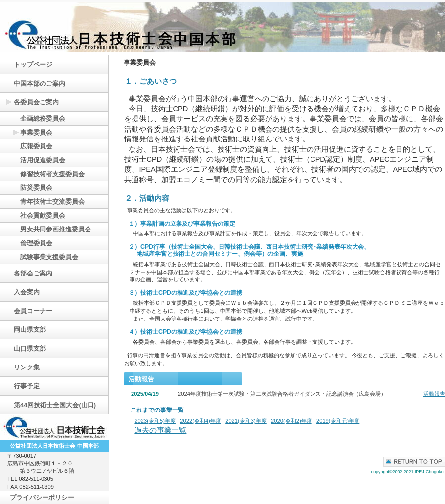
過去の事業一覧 (160, 430)
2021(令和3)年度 (246, 421)
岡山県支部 (30, 330)
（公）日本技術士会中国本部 (222, 27)
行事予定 (27, 386)
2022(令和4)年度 (200, 421)
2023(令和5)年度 (155, 421)
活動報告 (434, 394)
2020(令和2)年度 (291, 421)
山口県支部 (30, 348)
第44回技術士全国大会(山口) (55, 405)
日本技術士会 (54, 427)
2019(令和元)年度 (338, 421)
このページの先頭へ (414, 462)
